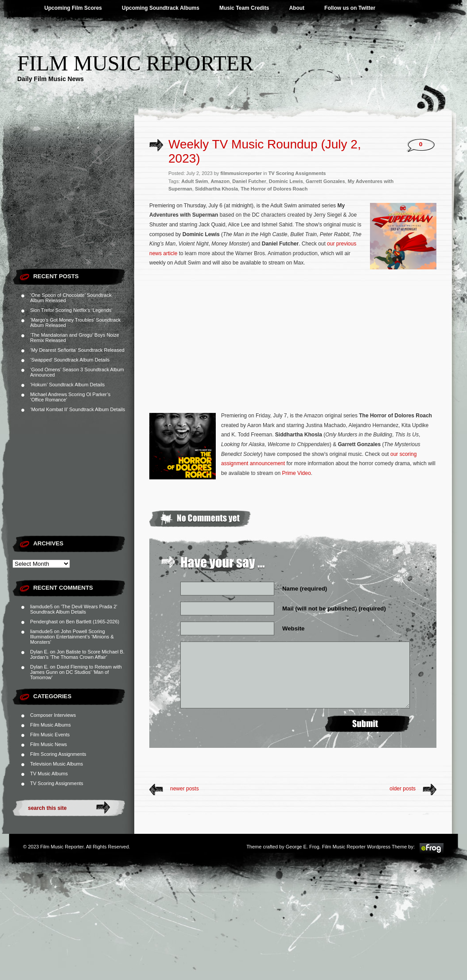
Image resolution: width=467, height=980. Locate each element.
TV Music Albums (49, 774)
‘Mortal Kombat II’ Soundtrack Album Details (78, 409)
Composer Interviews (53, 715)
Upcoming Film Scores (73, 8)
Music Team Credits (244, 8)
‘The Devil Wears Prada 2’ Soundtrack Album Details (74, 609)
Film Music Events (50, 735)
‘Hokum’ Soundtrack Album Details (67, 385)
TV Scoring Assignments (57, 783)
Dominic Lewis (286, 181)
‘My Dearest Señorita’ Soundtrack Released (77, 350)
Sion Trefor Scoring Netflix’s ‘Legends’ (71, 310)
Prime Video (296, 473)
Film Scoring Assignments (58, 754)
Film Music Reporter (135, 63)
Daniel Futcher (249, 181)
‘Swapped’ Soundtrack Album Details (70, 360)
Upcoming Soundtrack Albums (161, 8)
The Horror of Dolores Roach (274, 189)
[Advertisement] (73, 208)
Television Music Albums (56, 764)
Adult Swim (195, 181)
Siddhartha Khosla (216, 189)
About (297, 8)
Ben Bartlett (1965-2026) (93, 622)
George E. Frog (303, 847)
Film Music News (49, 744)
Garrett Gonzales (325, 181)
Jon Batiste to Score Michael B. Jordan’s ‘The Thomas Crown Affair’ (77, 654)
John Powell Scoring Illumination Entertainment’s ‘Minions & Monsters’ (72, 637)
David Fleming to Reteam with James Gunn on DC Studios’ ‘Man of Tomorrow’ (76, 672)
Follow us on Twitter (350, 8)
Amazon (220, 181)
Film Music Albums (51, 725)
